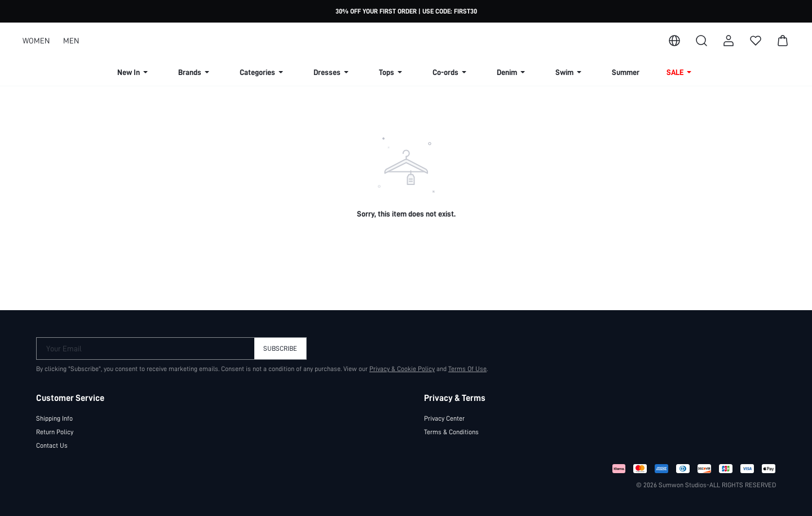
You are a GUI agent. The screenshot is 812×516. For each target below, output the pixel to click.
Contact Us (52, 446)
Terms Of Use (467, 369)
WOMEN (36, 41)
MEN (71, 41)
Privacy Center (444, 418)
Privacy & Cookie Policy (402, 369)
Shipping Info (54, 418)
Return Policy (55, 432)
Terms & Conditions (451, 432)
